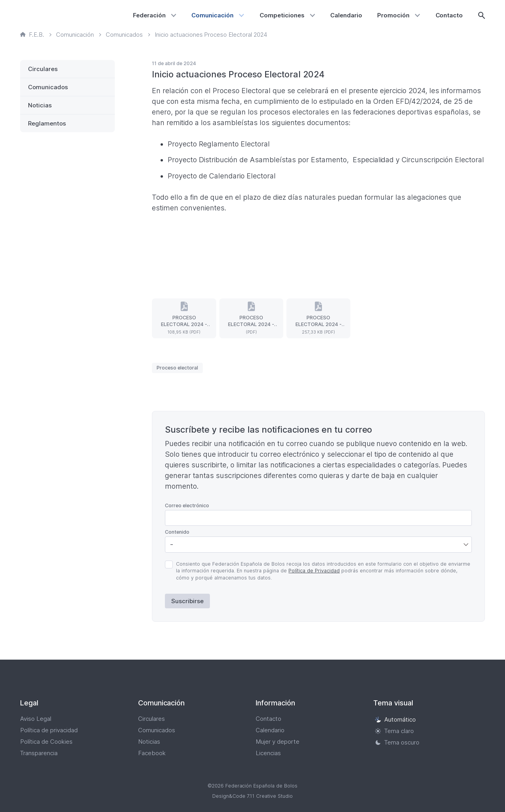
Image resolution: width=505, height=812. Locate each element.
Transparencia (39, 753)
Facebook (152, 753)
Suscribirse (187, 601)
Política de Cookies (46, 742)
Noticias (40, 105)
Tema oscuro (397, 742)
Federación (149, 15)
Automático (395, 719)
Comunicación (212, 15)
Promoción (393, 15)
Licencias (268, 753)
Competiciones (282, 15)
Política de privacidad (49, 730)
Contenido (177, 532)
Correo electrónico (187, 505)
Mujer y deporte (278, 742)
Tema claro (394, 731)
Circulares (43, 69)
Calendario (346, 15)
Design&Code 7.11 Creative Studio (252, 796)
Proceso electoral (177, 368)
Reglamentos (47, 123)
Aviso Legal (36, 719)
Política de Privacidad (314, 571)
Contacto (449, 15)
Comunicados (48, 87)
